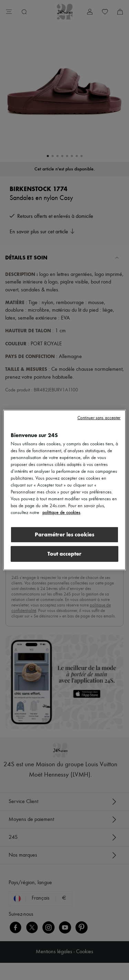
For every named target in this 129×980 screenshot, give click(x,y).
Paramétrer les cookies (64, 534)
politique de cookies (61, 513)
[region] (64, 490)
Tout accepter (64, 554)
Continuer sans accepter (99, 418)
